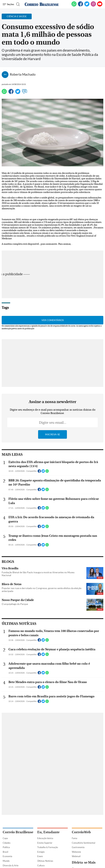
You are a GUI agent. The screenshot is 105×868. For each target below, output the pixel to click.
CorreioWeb (81, 832)
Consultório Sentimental (83, 843)
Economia (7, 856)
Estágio (41, 852)
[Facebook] (80, 6)
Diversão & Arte (11, 865)
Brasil (5, 852)
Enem (40, 856)
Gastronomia (78, 847)
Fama (75, 838)
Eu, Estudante (48, 832)
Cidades (7, 843)
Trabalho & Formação (48, 847)
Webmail (76, 856)
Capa (5, 838)
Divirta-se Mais (84, 862)
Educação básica (45, 838)
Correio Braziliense (18, 832)
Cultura (41, 865)
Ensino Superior (45, 843)
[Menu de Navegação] (8, 4)
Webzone (76, 852)
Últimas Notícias (45, 861)
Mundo (6, 861)
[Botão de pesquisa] (18, 4)
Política (6, 847)
